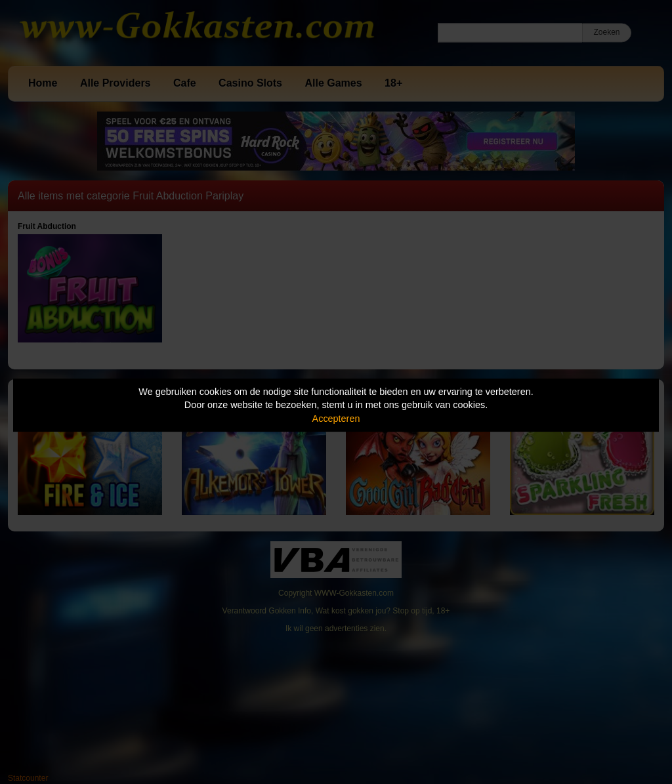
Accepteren (336, 419)
